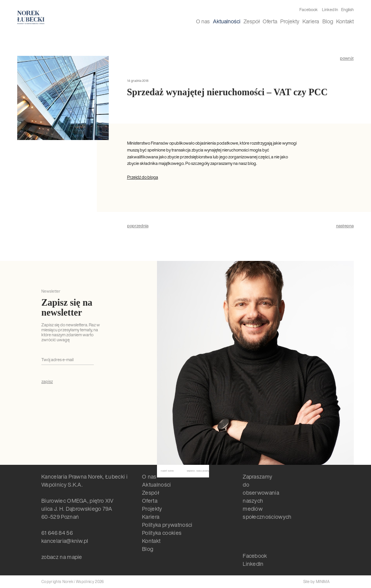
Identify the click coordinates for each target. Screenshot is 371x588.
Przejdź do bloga (143, 177)
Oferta (270, 21)
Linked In (330, 10)
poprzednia (138, 226)
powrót (347, 58)
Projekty (290, 21)
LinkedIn (253, 564)
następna (345, 226)
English (347, 10)
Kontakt (345, 21)
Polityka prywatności (167, 525)
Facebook (309, 10)
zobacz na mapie (62, 557)
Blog (328, 21)
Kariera (311, 21)
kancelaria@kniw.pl (65, 541)
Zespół (252, 21)
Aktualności (227, 21)
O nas (203, 21)
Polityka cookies (162, 533)
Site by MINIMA (316, 582)
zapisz (47, 382)
